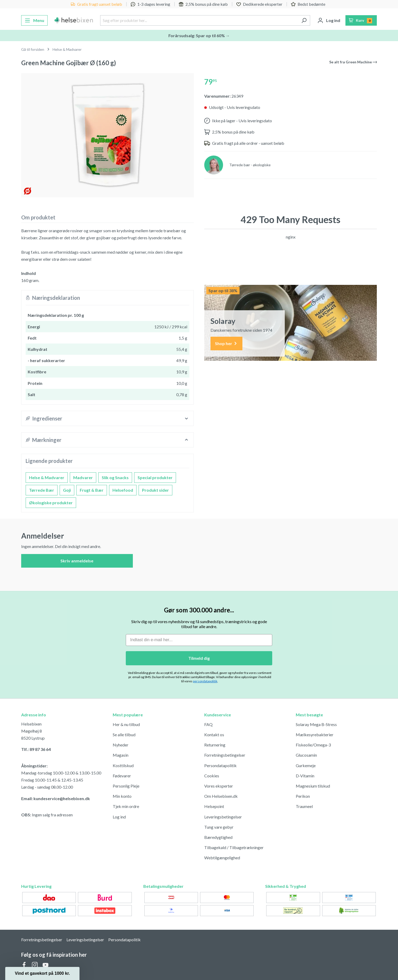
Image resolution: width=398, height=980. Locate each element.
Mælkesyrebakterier (315, 735)
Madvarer (83, 477)
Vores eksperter (219, 786)
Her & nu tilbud (126, 724)
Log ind (119, 817)
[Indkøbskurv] (361, 20)
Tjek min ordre (126, 806)
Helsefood (123, 490)
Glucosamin (306, 755)
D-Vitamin (305, 776)
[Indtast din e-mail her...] (199, 640)
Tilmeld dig (199, 658)
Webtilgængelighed (222, 858)
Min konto (122, 796)
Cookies (212, 776)
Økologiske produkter (51, 503)
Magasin (121, 755)
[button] (42, 973)
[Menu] (34, 20)
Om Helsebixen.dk (221, 796)
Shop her (226, 344)
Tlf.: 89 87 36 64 (36, 749)
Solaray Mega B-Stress (316, 724)
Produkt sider (155, 490)
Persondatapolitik (220, 765)
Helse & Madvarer (47, 477)
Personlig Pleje (126, 786)
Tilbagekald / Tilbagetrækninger (234, 847)
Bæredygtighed (218, 837)
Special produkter (155, 477)
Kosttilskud (123, 765)
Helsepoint (214, 806)
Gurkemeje (306, 765)
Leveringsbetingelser (223, 817)
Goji (67, 490)
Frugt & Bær (92, 490)
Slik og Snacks (115, 477)
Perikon (303, 796)
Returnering (215, 745)
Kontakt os (214, 735)
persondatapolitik (205, 681)
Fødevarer (122, 776)
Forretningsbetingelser (225, 755)
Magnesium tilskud (313, 786)
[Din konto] (329, 20)
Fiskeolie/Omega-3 (313, 745)
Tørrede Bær (42, 490)
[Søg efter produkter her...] (199, 20)
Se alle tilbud (124, 735)
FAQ (208, 724)
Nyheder (121, 745)
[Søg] (304, 20)
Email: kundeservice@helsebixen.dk (56, 798)
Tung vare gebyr (219, 827)
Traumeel (304, 806)
